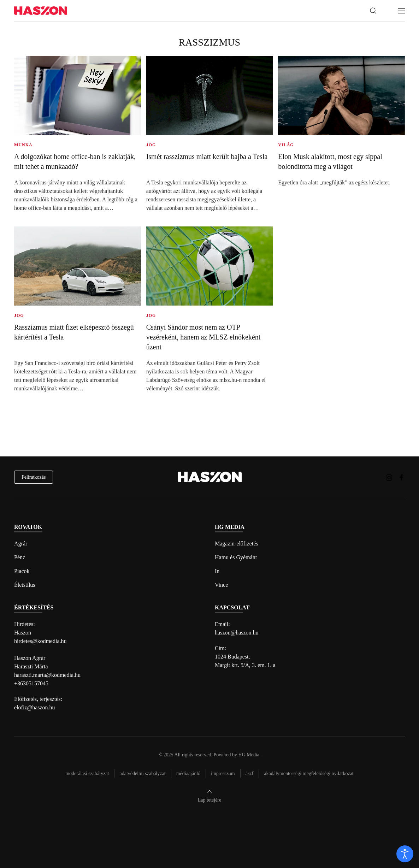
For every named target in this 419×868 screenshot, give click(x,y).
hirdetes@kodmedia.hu (40, 641)
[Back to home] (41, 11)
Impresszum (223, 773)
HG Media (249, 755)
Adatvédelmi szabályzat (142, 773)
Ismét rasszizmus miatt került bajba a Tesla (207, 157)
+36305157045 (31, 683)
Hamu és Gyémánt (236, 557)
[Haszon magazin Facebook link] (401, 477)
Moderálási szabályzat (87, 773)
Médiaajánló (188, 773)
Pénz (20, 557)
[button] (373, 11)
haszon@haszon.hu (237, 633)
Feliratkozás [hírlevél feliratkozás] (34, 477)
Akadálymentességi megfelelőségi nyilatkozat (309, 773)
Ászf (250, 773)
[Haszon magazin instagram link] (389, 477)
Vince (221, 585)
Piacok (22, 571)
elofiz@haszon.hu (35, 707)
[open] (405, 854)
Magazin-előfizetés (237, 544)
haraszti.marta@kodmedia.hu (47, 675)
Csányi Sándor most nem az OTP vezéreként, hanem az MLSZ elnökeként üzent (203, 337)
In (217, 571)
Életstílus (25, 585)
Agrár (21, 544)
